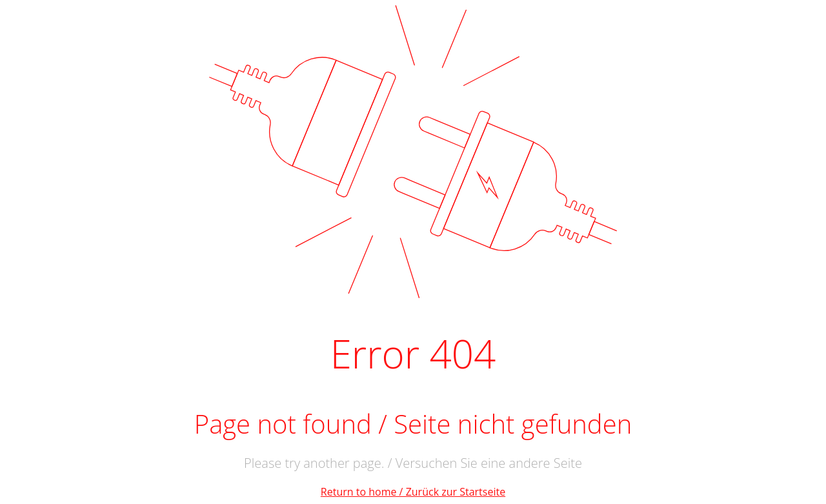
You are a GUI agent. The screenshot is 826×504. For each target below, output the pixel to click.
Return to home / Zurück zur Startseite (413, 492)
